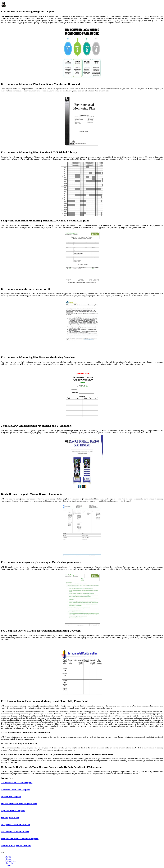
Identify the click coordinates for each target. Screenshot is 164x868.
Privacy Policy (11, 861)
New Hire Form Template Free (15, 832)
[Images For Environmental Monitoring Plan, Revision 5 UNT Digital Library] (82, 121)
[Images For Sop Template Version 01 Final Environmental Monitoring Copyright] (82, 599)
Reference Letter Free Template (15, 790)
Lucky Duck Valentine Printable (16, 825)
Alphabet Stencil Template (13, 811)
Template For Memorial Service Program (20, 839)
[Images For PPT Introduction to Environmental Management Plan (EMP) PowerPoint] (82, 670)
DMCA (8, 857)
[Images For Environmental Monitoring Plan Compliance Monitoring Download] (82, 53)
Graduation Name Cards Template (17, 783)
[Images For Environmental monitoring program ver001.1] (82, 258)
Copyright (9, 863)
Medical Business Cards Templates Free (19, 804)
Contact (8, 859)
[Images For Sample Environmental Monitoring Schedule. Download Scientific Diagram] (82, 189)
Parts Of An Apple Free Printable (16, 846)
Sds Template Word (10, 818)
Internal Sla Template (11, 797)
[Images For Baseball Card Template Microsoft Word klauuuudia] (82, 463)
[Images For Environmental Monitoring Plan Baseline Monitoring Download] (82, 326)
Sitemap (8, 865)
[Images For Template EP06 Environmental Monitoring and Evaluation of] (82, 394)
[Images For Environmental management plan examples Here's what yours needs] (82, 531)
